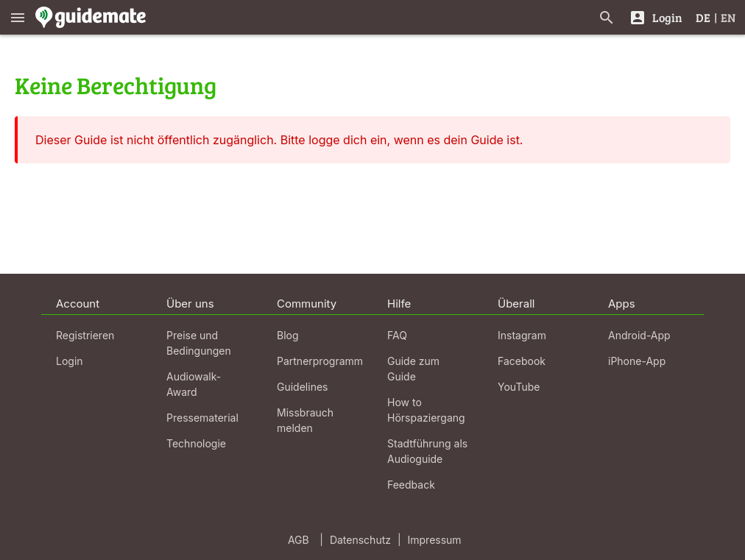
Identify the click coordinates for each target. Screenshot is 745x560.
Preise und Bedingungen (199, 343)
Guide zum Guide (413, 369)
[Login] (656, 17)
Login (70, 361)
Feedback (411, 485)
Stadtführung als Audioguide (427, 451)
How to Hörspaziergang (426, 410)
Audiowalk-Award (194, 384)
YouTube (519, 387)
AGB (299, 540)
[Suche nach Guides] (607, 17)
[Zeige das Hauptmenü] (18, 17)
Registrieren (85, 335)
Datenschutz (360, 540)
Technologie (196, 443)
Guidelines (302, 387)
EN (728, 17)
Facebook (522, 361)
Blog (288, 335)
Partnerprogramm (320, 361)
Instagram (522, 335)
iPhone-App (637, 361)
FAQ (397, 335)
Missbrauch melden (305, 420)
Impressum (435, 540)
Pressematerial (202, 418)
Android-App (639, 335)
